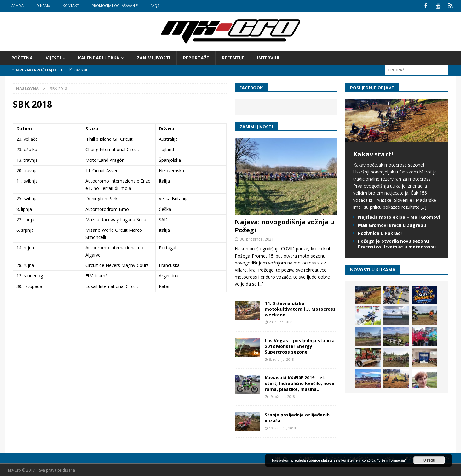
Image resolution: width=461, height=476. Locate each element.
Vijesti (53, 57)
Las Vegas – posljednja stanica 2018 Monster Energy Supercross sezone (300, 346)
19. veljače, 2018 (282, 427)
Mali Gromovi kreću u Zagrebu (392, 225)
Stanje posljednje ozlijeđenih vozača (297, 417)
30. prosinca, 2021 (257, 238)
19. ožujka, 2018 (282, 396)
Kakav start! (373, 153)
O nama (43, 6)
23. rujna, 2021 (281, 322)
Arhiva (17, 6)
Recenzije (233, 57)
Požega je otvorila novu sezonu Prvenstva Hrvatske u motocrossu (397, 243)
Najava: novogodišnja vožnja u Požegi (285, 225)
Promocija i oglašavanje (115, 6)
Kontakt (71, 6)
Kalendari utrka (99, 57)
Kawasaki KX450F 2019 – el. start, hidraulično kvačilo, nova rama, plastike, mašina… (300, 383)
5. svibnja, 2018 (282, 359)
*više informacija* (392, 460)
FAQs (155, 6)
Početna (22, 57)
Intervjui (268, 57)
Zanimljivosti (153, 57)
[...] (261, 283)
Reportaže (196, 57)
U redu (429, 460)
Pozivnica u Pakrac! (380, 232)
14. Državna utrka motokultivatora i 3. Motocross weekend (300, 308)
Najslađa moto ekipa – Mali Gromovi (399, 217)
